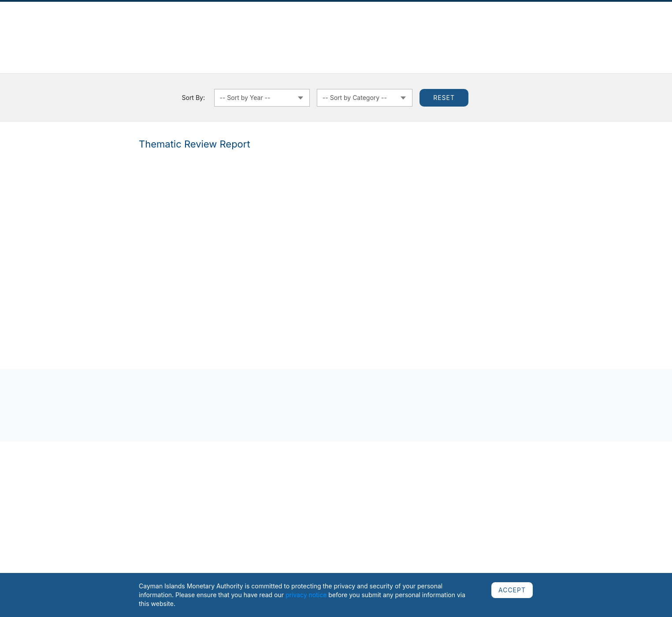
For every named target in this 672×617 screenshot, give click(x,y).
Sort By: (193, 98)
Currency (366, 25)
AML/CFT (537, 25)
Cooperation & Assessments (425, 25)
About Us (109, 25)
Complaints (204, 25)
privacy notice (306, 595)
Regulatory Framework (315, 25)
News (135, 25)
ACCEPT (512, 590)
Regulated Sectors (251, 25)
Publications (166, 25)
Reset (444, 98)
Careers (567, 25)
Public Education (495, 25)
